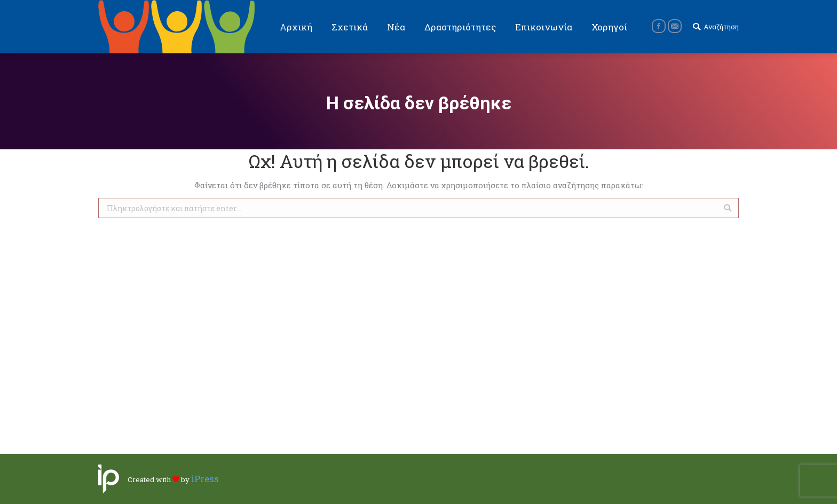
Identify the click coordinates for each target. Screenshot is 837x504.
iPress (205, 479)
